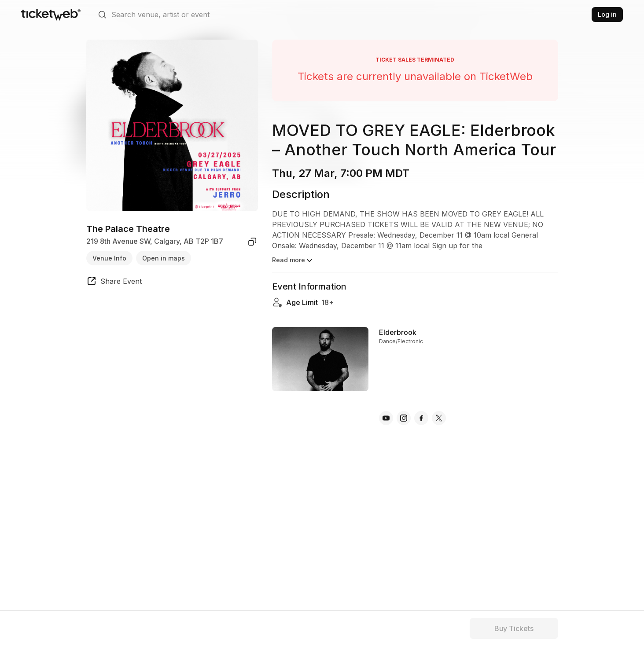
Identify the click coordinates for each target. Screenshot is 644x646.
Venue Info (109, 258)
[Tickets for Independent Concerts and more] (51, 15)
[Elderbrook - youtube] (386, 418)
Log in (607, 14)
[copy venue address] (252, 242)
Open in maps (164, 258)
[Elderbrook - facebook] (421, 418)
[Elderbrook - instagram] (404, 418)
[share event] (114, 283)
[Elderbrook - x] (439, 418)
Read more (293, 261)
